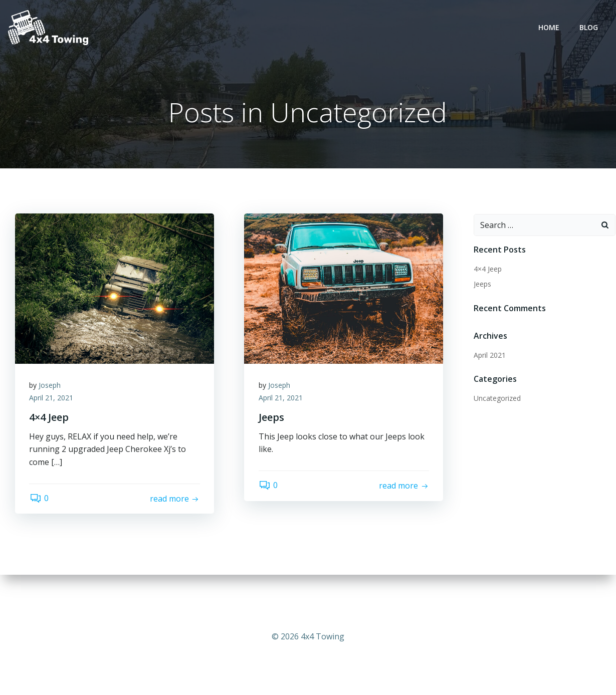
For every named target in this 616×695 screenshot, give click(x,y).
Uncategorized (497, 399)
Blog (589, 28)
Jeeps (482, 284)
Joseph (51, 386)
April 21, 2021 (52, 399)
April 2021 (489, 356)
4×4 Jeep (487, 269)
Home (549, 28)
